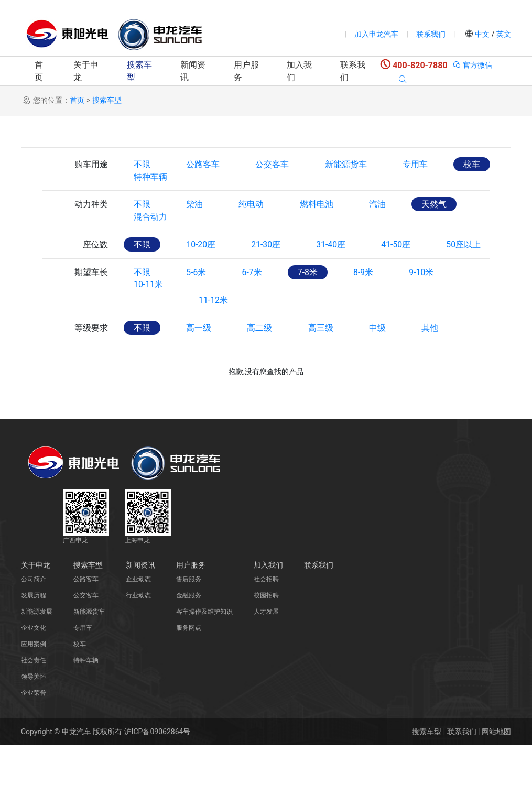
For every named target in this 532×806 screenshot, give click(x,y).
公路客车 (204, 164)
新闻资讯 (193, 71)
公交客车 (275, 164)
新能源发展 (37, 672)
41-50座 (401, 276)
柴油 (196, 220)
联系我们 (431, 34)
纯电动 (254, 220)
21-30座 (268, 276)
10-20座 (202, 276)
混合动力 (151, 249)
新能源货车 (349, 164)
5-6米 (198, 333)
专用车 (419, 164)
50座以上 (151, 305)
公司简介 (34, 640)
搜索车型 (139, 71)
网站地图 (496, 792)
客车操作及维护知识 (204, 672)
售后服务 (189, 640)
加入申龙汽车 (376, 34)
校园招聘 (266, 656)
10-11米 (149, 361)
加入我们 (299, 71)
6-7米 (254, 333)
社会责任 (34, 721)
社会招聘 (266, 640)
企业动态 (138, 640)
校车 (477, 164)
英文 (503, 34)
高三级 (324, 389)
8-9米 (368, 333)
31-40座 (335, 276)
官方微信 (473, 65)
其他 (435, 389)
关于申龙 (86, 71)
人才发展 (266, 672)
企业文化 (34, 689)
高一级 (200, 389)
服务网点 (189, 689)
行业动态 (138, 656)
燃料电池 (320, 220)
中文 (482, 34)
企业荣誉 (34, 754)
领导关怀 (34, 737)
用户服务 (246, 71)
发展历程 (34, 656)
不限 (143, 164)
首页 (39, 71)
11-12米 (215, 361)
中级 (382, 389)
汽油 (382, 220)
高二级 (262, 389)
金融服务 (189, 656)
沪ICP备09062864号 (158, 792)
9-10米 (427, 333)
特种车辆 (151, 193)
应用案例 (34, 705)
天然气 (439, 220)
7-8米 (311, 333)
